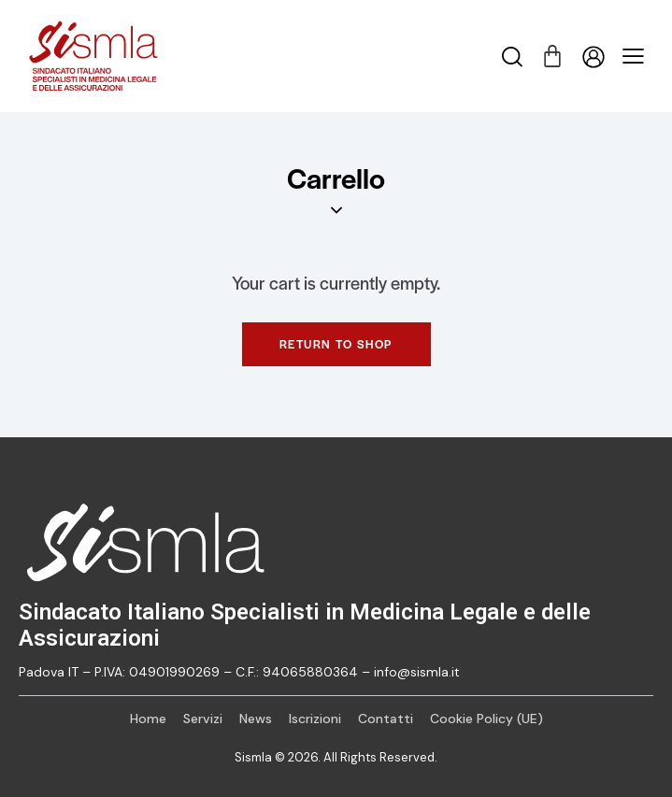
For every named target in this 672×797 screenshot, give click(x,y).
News (256, 719)
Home (148, 719)
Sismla (253, 757)
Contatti (386, 719)
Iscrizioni (315, 719)
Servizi (203, 719)
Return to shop (336, 344)
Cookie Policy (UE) (486, 719)
